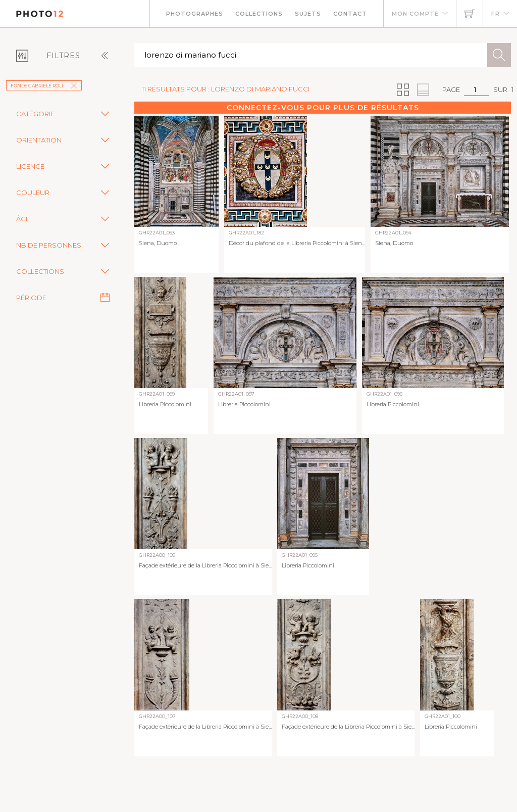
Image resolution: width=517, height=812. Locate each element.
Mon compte (415, 14)
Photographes (195, 14)
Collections (259, 14)
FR (496, 14)
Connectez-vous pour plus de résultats (323, 108)
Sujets (308, 14)
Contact (350, 14)
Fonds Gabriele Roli (44, 86)
